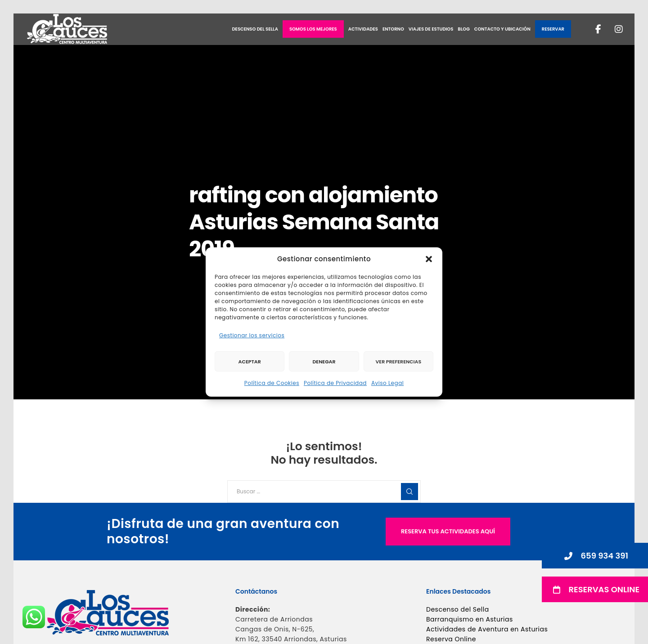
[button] (429, 259)
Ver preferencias (398, 362)
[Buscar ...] (324, 492)
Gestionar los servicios (252, 335)
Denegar (324, 362)
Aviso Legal (387, 383)
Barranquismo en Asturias (470, 619)
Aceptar (250, 362)
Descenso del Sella (458, 609)
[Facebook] (593, 29)
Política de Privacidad (335, 383)
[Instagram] (613, 29)
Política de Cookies (272, 383)
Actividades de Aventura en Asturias (487, 629)
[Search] (409, 492)
